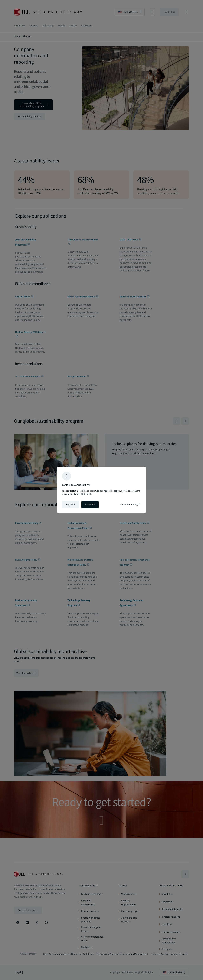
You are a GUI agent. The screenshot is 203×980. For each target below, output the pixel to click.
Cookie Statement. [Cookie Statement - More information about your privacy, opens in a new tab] (83, 494)
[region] (101, 490)
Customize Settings (130, 505)
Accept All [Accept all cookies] (90, 505)
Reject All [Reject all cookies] (70, 505)
